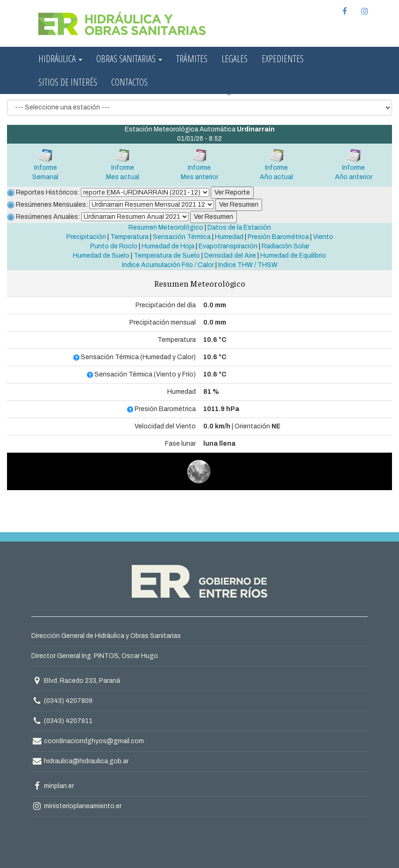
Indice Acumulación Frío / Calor (168, 265)
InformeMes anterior (199, 164)
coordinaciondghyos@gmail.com (88, 741)
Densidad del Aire (230, 256)
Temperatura (129, 237)
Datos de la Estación (239, 228)
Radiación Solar (285, 246)
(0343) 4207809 (68, 701)
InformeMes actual (123, 164)
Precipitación (86, 237)
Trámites (192, 59)
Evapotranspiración (228, 246)
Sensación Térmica (182, 237)
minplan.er (53, 786)
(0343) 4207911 (68, 721)
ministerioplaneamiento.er (76, 806)
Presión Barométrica (278, 237)
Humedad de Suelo (101, 256)
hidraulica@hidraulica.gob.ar (80, 761)
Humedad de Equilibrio (293, 256)
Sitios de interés (68, 82)
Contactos (129, 82)
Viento (323, 237)
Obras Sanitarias (129, 59)
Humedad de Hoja (168, 246)
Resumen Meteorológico (166, 228)
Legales (235, 59)
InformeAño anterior (354, 164)
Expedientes (283, 59)
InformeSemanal (45, 164)
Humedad (229, 237)
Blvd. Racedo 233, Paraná (76, 681)
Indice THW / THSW (248, 265)
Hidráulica (60, 59)
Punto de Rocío (114, 246)
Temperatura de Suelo (167, 256)
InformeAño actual (276, 164)
